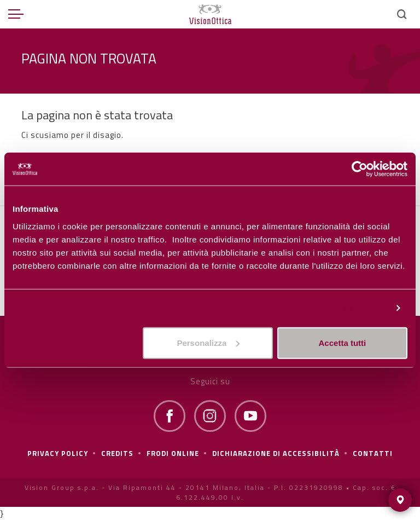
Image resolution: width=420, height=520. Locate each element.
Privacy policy (58, 453)
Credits (117, 453)
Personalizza (361, 308)
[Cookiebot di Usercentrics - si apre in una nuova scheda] (360, 169)
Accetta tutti (343, 342)
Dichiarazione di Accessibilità (276, 453)
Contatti (373, 453)
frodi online (173, 453)
